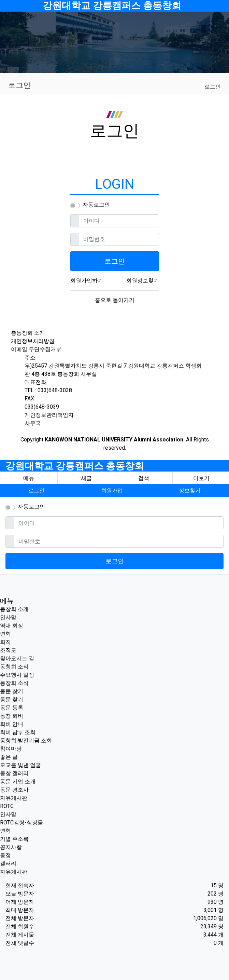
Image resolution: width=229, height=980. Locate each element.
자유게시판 (14, 798)
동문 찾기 (12, 691)
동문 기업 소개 (18, 782)
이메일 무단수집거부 (36, 349)
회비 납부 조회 (18, 732)
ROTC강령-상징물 (22, 823)
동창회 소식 (14, 667)
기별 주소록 (14, 839)
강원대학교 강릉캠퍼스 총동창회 (112, 6)
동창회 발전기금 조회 (26, 740)
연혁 (5, 634)
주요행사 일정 (17, 675)
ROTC (7, 806)
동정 (5, 855)
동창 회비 (12, 716)
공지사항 (11, 847)
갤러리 (8, 864)
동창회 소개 (14, 609)
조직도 (8, 650)
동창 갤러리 (14, 773)
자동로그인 (96, 205)
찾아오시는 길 (17, 658)
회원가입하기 (87, 281)
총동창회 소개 (28, 333)
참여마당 (11, 749)
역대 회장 (12, 626)
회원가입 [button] (112, 491)
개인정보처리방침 (33, 341)
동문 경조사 (14, 790)
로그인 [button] (37, 491)
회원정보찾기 (143, 281)
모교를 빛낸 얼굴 (20, 765)
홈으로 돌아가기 (115, 300)
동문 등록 (12, 708)
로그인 (213, 87)
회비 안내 (12, 724)
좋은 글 (9, 757)
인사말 (8, 617)
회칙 (5, 642)
